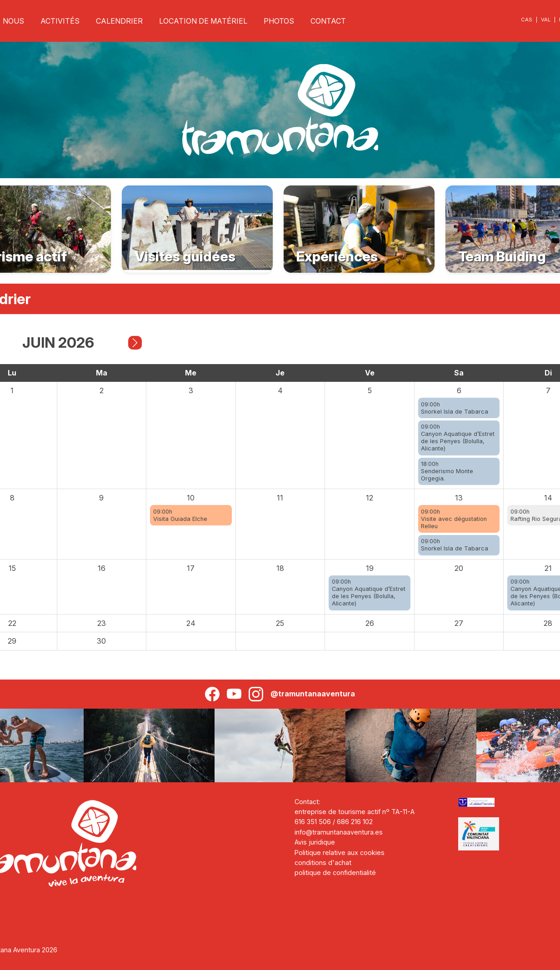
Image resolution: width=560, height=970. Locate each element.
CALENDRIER (119, 21)
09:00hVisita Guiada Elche (180, 515)
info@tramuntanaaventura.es (339, 832)
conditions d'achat (323, 862)
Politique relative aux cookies (340, 852)
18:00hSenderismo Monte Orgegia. (447, 471)
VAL (546, 20)
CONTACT (328, 21)
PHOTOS (279, 21)
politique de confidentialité (335, 872)
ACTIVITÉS (60, 21)
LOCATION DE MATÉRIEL (203, 21)
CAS (527, 20)
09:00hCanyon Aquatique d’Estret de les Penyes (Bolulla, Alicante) (458, 437)
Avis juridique (315, 842)
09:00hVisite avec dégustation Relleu (454, 519)
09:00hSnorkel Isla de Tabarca (455, 408)
